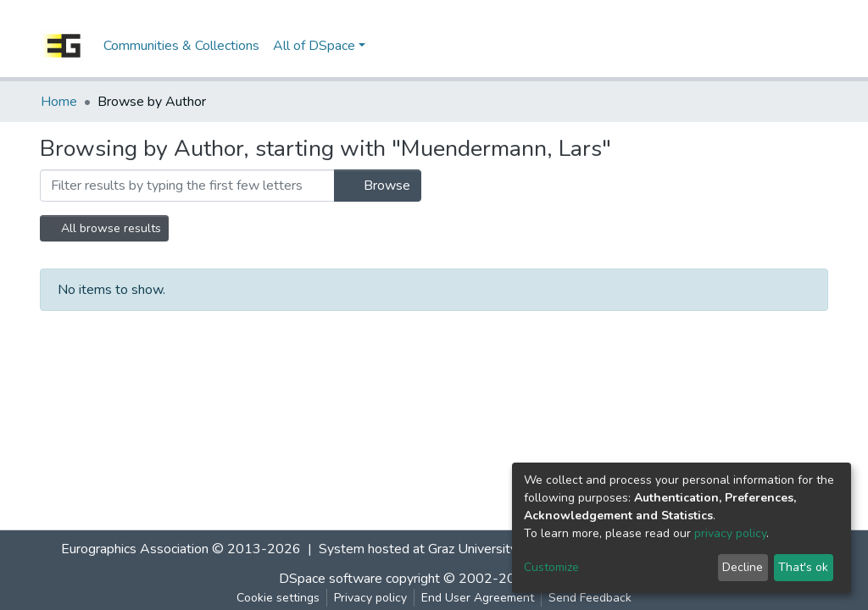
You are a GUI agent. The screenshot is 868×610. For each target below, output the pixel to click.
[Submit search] (735, 46)
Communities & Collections (181, 46)
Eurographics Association (135, 549)
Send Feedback (590, 598)
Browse (378, 186)
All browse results (104, 228)
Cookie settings (278, 598)
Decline (743, 567)
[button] (761, 46)
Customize (551, 567)
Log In (796, 46)
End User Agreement (478, 598)
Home (59, 102)
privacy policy (730, 533)
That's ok (803, 567)
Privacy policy (370, 598)
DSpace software (331, 579)
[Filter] (187, 186)
